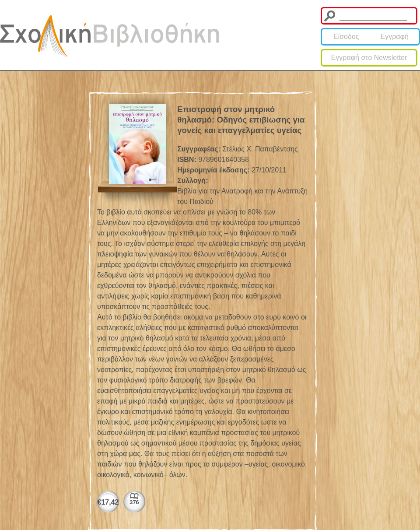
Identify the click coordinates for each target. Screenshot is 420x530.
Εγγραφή (395, 37)
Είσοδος (346, 37)
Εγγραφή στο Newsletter (369, 58)
